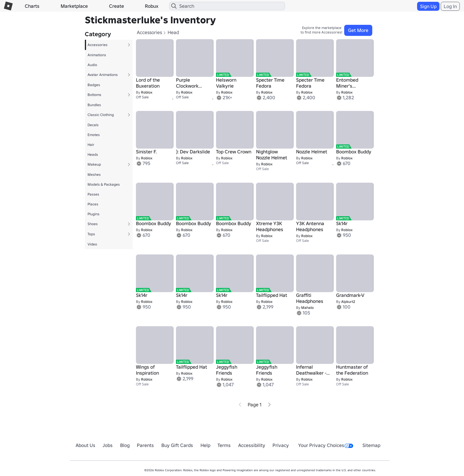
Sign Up (428, 6)
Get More (358, 30)
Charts (32, 6)
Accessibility (252, 445)
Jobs (108, 445)
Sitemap (371, 445)
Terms (224, 445)
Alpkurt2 (348, 302)
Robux (152, 6)
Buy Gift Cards (177, 445)
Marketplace (74, 6)
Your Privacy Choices (326, 445)
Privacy (281, 445)
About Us (85, 445)
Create (117, 6)
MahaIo (307, 308)
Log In (450, 6)
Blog (125, 445)
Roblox (147, 92)
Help (205, 445)
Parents (145, 445)
